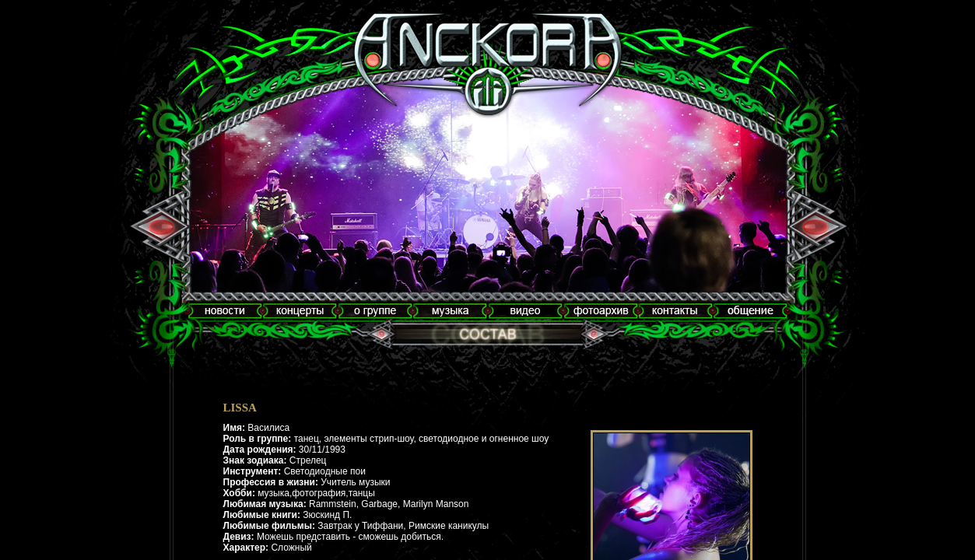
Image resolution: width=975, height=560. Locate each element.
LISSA (240, 408)
